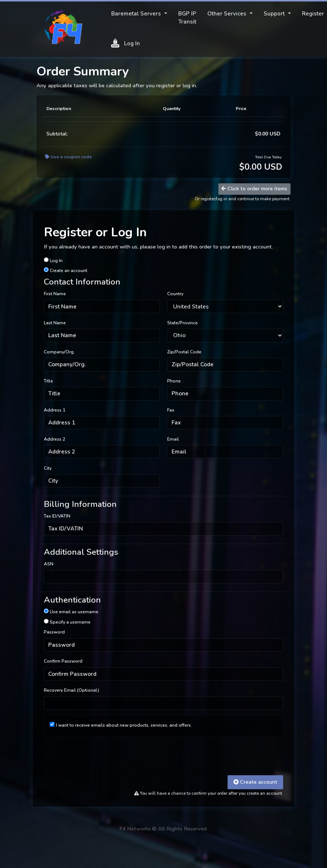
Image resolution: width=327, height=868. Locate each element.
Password (54, 632)
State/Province (182, 323)
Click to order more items (254, 188)
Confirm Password (63, 661)
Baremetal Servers (137, 14)
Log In (126, 43)
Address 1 (54, 410)
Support (275, 14)
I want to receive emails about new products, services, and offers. (124, 725)
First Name (55, 294)
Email (173, 439)
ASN (49, 564)
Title (48, 381)
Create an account (66, 270)
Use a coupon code (68, 157)
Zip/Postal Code (184, 352)
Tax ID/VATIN (57, 516)
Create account (255, 782)
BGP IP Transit (187, 18)
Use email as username (71, 612)
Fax (171, 410)
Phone (174, 381)
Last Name (55, 323)
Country (175, 294)
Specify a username (67, 622)
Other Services (228, 14)
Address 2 (54, 439)
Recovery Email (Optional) (71, 690)
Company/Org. (59, 352)
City (48, 468)
